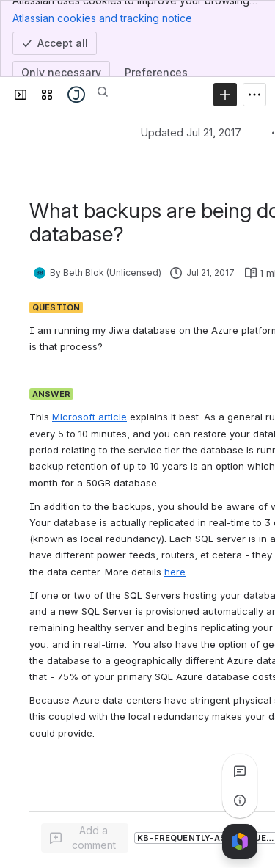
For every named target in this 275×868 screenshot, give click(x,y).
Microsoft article (89, 417)
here (175, 572)
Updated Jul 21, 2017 (191, 132)
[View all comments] (240, 771)
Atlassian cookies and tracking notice (102, 18)
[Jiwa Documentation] (76, 95)
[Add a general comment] (85, 838)
